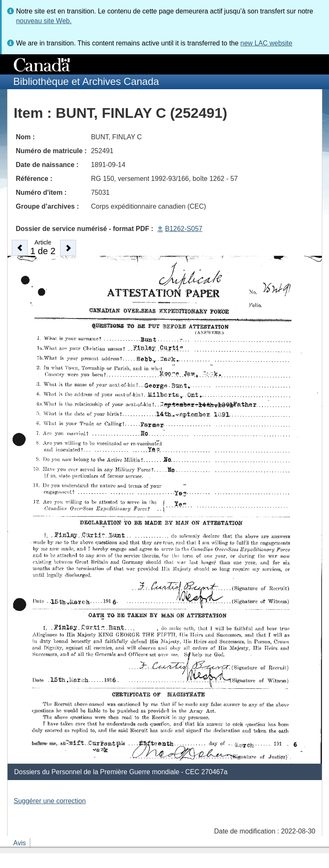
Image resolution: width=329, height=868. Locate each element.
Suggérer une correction (50, 801)
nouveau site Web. (44, 21)
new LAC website (266, 43)
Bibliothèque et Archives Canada (86, 81)
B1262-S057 (184, 229)
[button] (20, 248)
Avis (20, 843)
